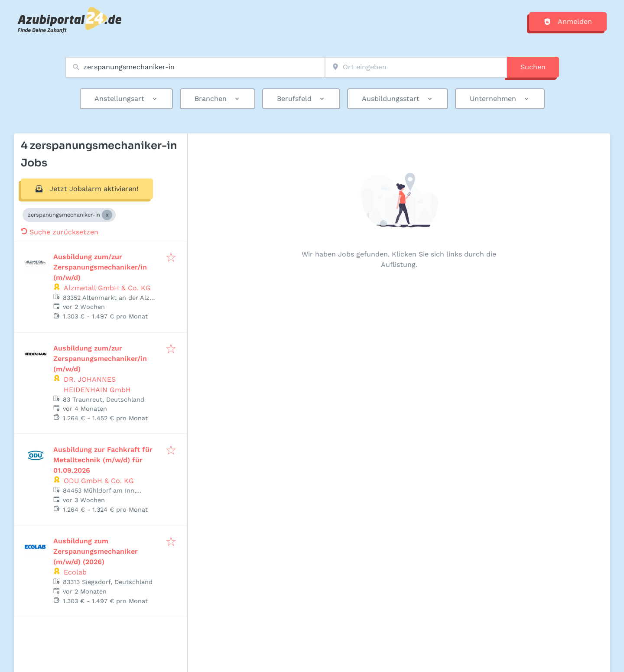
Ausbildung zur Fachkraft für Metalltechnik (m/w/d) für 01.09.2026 (103, 460)
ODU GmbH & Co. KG (99, 481)
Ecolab (75, 572)
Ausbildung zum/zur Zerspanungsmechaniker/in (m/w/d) (100, 267)
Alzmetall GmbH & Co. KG (107, 288)
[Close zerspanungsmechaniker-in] (107, 215)
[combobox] (195, 67)
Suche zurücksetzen (60, 232)
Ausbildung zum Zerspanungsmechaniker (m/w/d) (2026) (96, 551)
